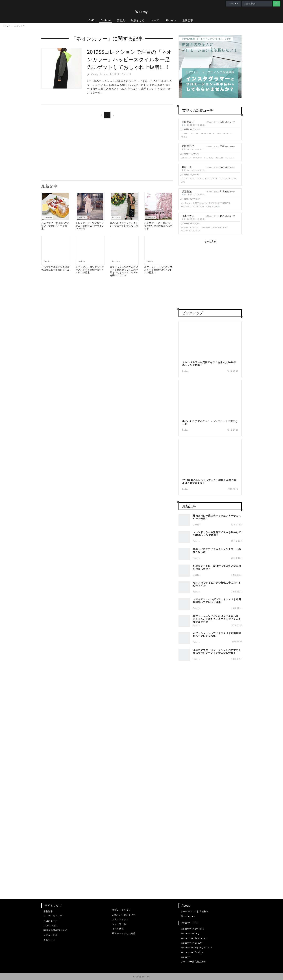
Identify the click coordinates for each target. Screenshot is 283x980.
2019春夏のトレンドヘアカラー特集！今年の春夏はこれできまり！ (209, 482)
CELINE (195, 133)
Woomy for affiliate (192, 929)
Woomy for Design (192, 952)
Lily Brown (186, 203)
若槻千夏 (187, 167)
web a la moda (208, 133)
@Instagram (188, 916)
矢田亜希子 (188, 122)
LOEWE (200, 179)
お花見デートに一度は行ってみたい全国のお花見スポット (158, 226)
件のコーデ (227, 122)
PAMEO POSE (211, 179)
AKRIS (184, 137)
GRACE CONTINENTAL (220, 203)
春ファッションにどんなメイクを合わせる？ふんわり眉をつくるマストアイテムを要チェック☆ (124, 271)
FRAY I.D (194, 227)
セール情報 (118, 929)
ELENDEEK (186, 158)
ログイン (233, 4)
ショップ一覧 (119, 924)
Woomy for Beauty (192, 943)
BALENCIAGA (187, 179)
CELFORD (205, 227)
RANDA (185, 227)
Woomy (141, 12)
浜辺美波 (187, 192)
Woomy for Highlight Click (196, 948)
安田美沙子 (188, 146)
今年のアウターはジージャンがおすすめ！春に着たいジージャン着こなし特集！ (217, 651)
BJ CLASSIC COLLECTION (192, 206)
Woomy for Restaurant (194, 938)
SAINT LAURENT (225, 133)
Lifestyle (48, 217)
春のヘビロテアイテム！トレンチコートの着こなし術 (124, 224)
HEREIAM (230, 158)
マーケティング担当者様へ (195, 912)
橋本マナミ (188, 216)
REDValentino (200, 203)
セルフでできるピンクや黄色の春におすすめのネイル (55, 268)
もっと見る (210, 242)
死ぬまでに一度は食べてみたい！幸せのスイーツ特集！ (55, 226)
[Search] (257, 4)
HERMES (185, 133)
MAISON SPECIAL (228, 179)
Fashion (104, 74)
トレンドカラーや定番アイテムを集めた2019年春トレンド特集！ (90, 226)
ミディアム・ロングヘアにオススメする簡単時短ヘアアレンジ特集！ (90, 270)
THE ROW (209, 158)
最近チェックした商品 (124, 933)
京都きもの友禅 (213, 206)
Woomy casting (190, 933)
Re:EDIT (219, 158)
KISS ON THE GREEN (191, 231)
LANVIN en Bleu (220, 227)
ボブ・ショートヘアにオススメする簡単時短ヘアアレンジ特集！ (158, 270)
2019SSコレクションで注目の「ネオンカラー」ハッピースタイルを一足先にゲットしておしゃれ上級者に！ (129, 59)
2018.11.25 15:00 (123, 74)
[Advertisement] (107, 151)
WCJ (183, 182)
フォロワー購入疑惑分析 (194, 962)
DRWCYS (198, 158)
